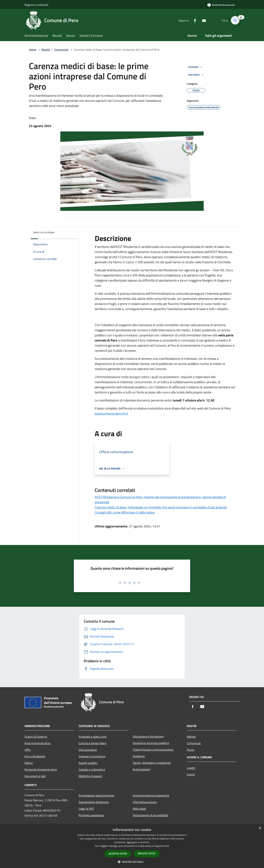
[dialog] (132, 846)
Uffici (28, 750)
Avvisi (191, 750)
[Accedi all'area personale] (221, 5)
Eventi (191, 774)
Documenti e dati (35, 776)
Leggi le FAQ (86, 809)
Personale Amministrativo (41, 769)
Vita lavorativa (88, 750)
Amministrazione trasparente (151, 795)
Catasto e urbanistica (92, 769)
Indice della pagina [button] (44, 232)
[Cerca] (235, 20)
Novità (46, 50)
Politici (29, 763)
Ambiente (139, 756)
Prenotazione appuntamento (96, 795)
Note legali (139, 809)
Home (33, 50)
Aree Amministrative (37, 743)
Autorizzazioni (142, 769)
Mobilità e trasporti (90, 776)
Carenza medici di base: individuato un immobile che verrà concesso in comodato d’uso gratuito (161, 507)
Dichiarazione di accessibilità (150, 815)
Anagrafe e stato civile (93, 737)
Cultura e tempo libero (93, 743)
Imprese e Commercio (92, 756)
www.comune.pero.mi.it (111, 413)
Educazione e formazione (148, 736)
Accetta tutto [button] (118, 854)
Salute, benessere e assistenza (152, 763)
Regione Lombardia (36, 5)
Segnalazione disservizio (94, 802)
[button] (132, 862)
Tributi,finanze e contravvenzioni (153, 750)
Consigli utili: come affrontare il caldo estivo (125, 512)
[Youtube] (203, 20)
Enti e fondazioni (35, 756)
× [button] (260, 828)
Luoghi (191, 768)
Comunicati (61, 50)
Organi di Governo (36, 737)
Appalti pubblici (88, 763)
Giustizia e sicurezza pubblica (151, 743)
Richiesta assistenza (91, 815)
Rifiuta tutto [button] (147, 853)
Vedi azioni (196, 75)
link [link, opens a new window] (167, 846)
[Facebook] (193, 20)
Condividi (196, 67)
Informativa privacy (145, 802)
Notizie (191, 737)
